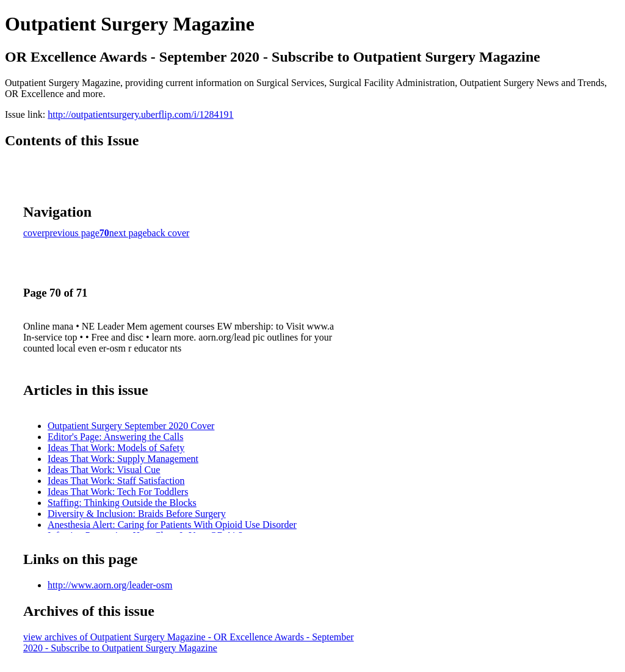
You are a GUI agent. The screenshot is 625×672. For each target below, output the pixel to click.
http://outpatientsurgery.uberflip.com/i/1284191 (140, 114)
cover (34, 233)
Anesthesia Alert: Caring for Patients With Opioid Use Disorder (172, 525)
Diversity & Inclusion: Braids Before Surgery (137, 514)
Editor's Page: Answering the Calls (115, 437)
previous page (72, 233)
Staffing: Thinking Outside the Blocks (122, 503)
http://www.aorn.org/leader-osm (110, 585)
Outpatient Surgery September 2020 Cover (131, 426)
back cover (168, 233)
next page (128, 233)
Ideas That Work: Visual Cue (104, 470)
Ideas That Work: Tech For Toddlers (118, 492)
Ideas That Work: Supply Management (123, 459)
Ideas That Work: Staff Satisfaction (116, 481)
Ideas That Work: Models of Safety (116, 448)
